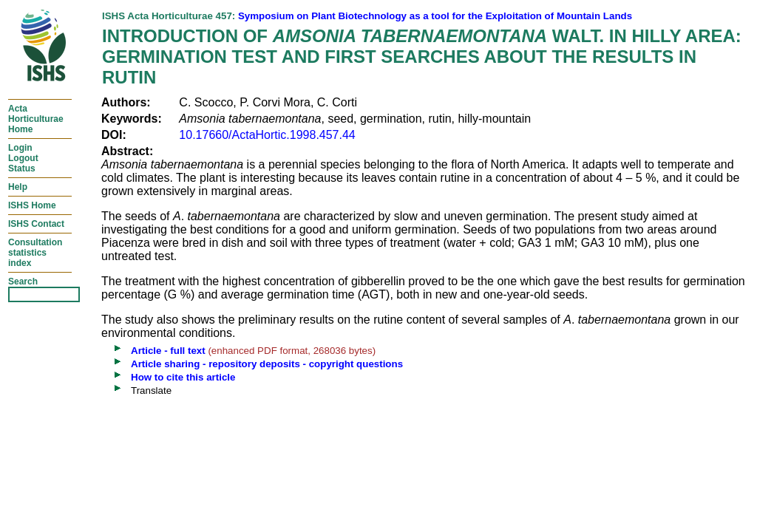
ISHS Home (32, 205)
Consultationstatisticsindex (35, 253)
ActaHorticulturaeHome (36, 119)
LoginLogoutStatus (23, 158)
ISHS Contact (36, 224)
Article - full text (168, 351)
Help (18, 187)
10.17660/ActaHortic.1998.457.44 (267, 135)
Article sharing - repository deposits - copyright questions (267, 364)
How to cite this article (183, 377)
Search (23, 282)
